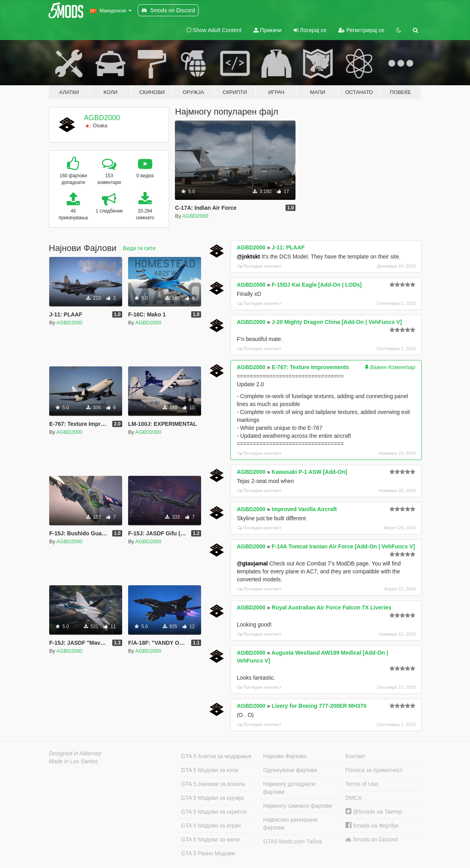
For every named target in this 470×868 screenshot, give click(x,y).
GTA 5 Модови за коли (210, 770)
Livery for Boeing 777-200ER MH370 (319, 706)
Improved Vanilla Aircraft (304, 509)
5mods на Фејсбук (372, 826)
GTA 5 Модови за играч (211, 826)
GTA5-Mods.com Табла (293, 841)
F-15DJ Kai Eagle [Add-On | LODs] (317, 285)
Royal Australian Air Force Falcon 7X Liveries (332, 607)
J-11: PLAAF (288, 247)
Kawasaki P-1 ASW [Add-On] (309, 472)
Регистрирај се (361, 30)
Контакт (355, 756)
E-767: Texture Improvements (310, 367)
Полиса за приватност (374, 770)
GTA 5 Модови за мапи (210, 839)
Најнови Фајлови (285, 756)
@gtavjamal (252, 563)
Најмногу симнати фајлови (298, 806)
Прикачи (268, 30)
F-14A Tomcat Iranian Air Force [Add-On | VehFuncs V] (343, 546)
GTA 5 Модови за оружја (212, 798)
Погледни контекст (259, 266)
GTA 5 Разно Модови (208, 853)
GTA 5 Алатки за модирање (216, 756)
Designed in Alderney (75, 753)
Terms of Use (362, 784)
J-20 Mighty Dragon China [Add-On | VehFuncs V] (337, 322)
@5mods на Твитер (374, 812)
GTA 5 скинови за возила (213, 784)
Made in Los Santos (73, 761)
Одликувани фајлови (290, 770)
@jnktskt (248, 257)
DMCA (354, 798)
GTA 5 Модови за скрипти (214, 812)
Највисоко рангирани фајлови (291, 824)
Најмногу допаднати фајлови (289, 788)
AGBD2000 (102, 118)
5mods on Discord (372, 840)
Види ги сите (139, 248)
